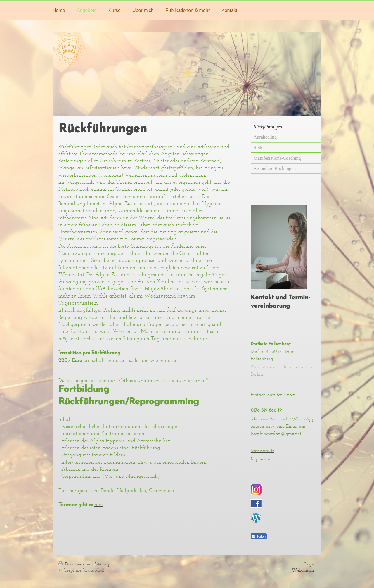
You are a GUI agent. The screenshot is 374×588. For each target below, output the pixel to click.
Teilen (259, 537)
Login (310, 564)
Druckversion (75, 564)
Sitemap (102, 564)
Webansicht (304, 570)
